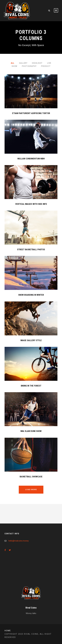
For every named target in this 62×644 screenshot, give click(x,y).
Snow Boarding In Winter (31, 295)
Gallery (23, 63)
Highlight (37, 63)
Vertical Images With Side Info (31, 204)
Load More (31, 490)
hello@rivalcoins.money (19, 541)
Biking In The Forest (31, 386)
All (13, 63)
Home (8, 631)
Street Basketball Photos (31, 249)
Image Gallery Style (31, 340)
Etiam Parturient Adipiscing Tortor (31, 113)
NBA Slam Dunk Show (31, 431)
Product (46, 66)
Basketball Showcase (31, 477)
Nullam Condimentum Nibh (31, 159)
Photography (29, 66)
